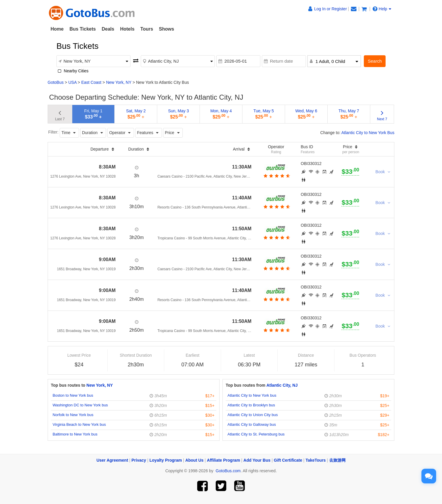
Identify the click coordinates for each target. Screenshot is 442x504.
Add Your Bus (257, 460)
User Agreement (112, 460)
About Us (194, 460)
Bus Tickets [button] (83, 29)
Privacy (139, 460)
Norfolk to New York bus (73, 415)
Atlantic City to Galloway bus (252, 424)
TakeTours (316, 460)
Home (57, 29)
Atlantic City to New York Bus (368, 133)
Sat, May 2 (136, 114)
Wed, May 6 (306, 114)
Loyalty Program (166, 460)
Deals (108, 29)
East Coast (91, 82)
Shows (167, 29)
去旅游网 (337, 460)
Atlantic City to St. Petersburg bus (256, 434)
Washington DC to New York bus (80, 405)
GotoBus (56, 82)
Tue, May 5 (264, 114)
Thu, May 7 (349, 114)
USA (72, 82)
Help (382, 9)
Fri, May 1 (93, 114)
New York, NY (119, 82)
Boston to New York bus (73, 395)
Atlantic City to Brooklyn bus (251, 405)
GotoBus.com (228, 471)
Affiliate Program (223, 460)
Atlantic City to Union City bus (253, 415)
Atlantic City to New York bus (252, 395)
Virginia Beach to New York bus (79, 424)
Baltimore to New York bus (75, 434)
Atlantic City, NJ (282, 385)
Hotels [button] (127, 29)
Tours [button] (147, 29)
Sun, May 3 (179, 114)
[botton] (276, 176)
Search (375, 61)
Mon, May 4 (221, 114)
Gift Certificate (288, 460)
